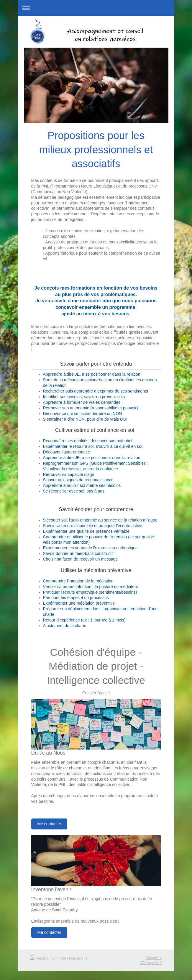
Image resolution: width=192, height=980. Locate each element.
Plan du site (78, 958)
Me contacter (49, 824)
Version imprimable (49, 958)
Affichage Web (151, 963)
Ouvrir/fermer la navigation (96, 8)
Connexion (154, 958)
